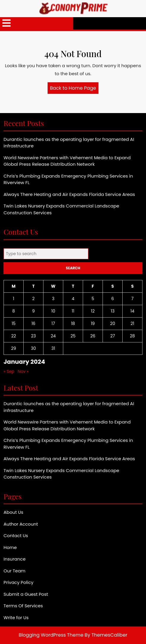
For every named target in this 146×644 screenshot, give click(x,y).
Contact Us (16, 536)
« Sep (9, 371)
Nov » (23, 371)
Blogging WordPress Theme (51, 635)
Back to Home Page (74, 89)
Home (10, 547)
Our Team (14, 571)
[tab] (7, 23)
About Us (13, 512)
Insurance (14, 559)
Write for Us (16, 618)
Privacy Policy (18, 582)
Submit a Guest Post (26, 594)
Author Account (21, 524)
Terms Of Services (23, 606)
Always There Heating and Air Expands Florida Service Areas (69, 194)
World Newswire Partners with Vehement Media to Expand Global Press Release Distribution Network (67, 161)
